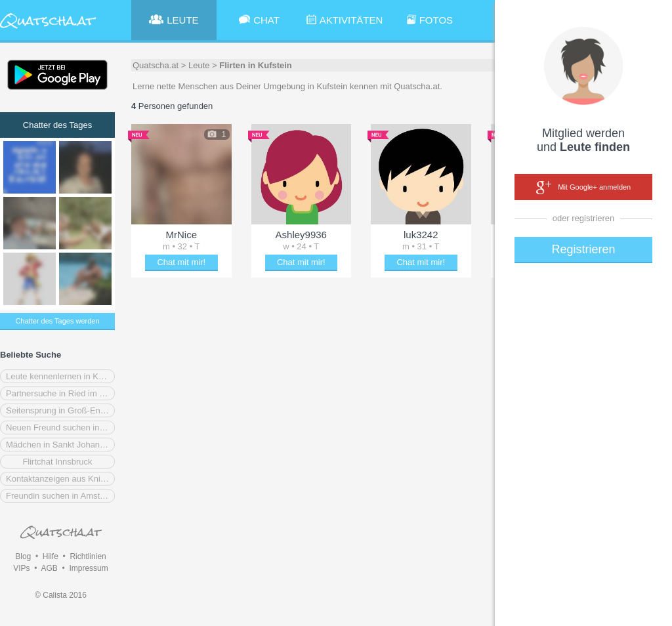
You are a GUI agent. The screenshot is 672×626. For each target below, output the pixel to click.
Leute (199, 65)
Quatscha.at (156, 65)
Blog (23, 556)
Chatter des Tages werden (57, 321)
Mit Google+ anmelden (583, 188)
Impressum (88, 568)
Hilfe (51, 556)
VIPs (21, 568)
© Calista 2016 (61, 595)
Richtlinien (88, 556)
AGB (49, 568)
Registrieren (583, 249)
